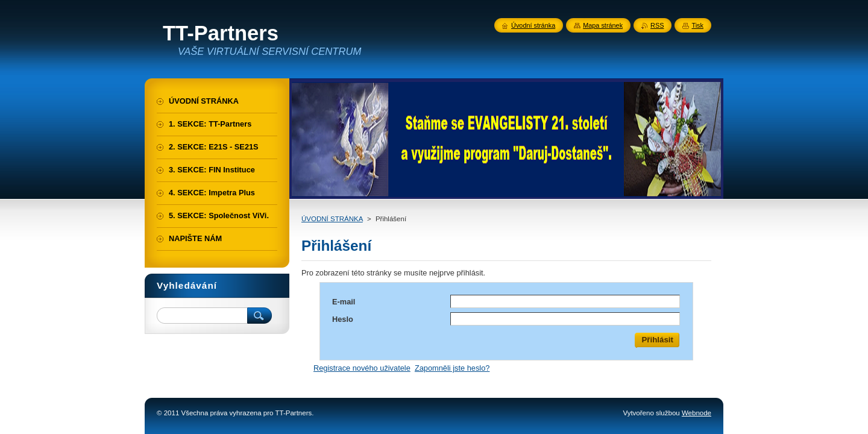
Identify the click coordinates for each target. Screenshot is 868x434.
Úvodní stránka (533, 25)
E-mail (344, 302)
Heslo (343, 319)
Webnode (697, 413)
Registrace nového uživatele (362, 368)
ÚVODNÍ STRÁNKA (332, 219)
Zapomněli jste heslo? (452, 368)
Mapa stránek (603, 25)
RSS (657, 25)
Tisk (697, 25)
